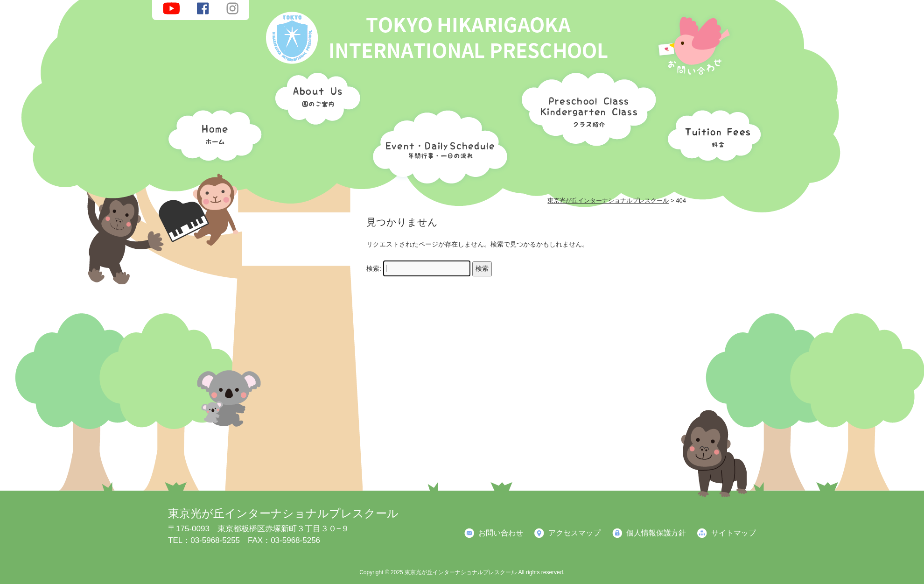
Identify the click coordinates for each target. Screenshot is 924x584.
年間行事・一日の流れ (438, 145)
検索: (374, 268)
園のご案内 (315, 100)
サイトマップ (734, 533)
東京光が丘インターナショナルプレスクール (283, 513)
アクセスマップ (574, 533)
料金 (712, 133)
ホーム (212, 133)
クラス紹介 (585, 106)
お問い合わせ (501, 533)
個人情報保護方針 (656, 533)
